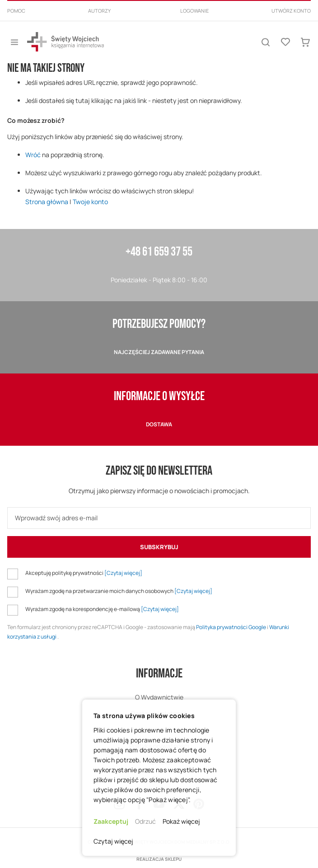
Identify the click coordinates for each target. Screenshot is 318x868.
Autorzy (99, 11)
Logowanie (194, 11)
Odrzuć (145, 821)
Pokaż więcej (181, 821)
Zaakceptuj (111, 821)
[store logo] (65, 42)
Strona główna (47, 202)
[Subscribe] (159, 547)
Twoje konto (90, 202)
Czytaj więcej (113, 841)
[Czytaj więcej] (123, 573)
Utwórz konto (291, 11)
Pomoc (16, 11)
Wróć (33, 155)
